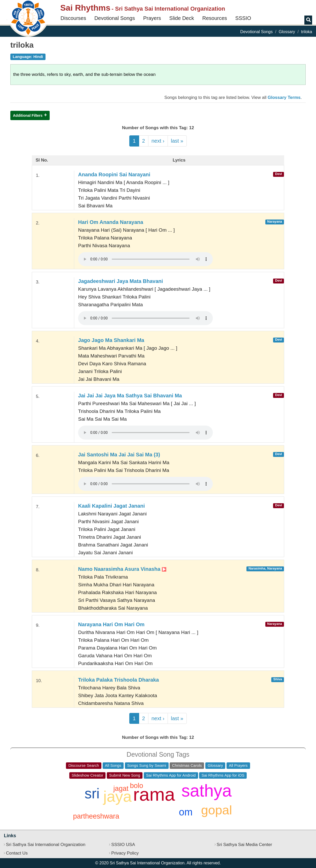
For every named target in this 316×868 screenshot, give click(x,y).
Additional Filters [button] (28, 115)
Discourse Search (84, 765)
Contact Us (17, 853)
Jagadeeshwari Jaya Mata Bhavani (121, 281)
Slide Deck (182, 18)
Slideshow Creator (88, 775)
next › (158, 141)
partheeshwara (96, 816)
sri (92, 793)
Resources (215, 18)
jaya (117, 796)
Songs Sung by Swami (147, 765)
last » (177, 141)
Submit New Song (125, 775)
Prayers (152, 18)
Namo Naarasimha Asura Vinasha (122, 569)
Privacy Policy (125, 853)
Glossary (287, 32)
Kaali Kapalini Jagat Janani (111, 506)
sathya (206, 791)
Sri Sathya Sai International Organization (46, 845)
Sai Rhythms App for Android (171, 775)
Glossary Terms (284, 97)
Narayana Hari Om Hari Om (111, 624)
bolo (136, 786)
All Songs (113, 765)
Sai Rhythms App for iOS (223, 775)
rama (154, 794)
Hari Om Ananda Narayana (111, 222)
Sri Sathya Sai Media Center (244, 845)
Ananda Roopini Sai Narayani (114, 174)
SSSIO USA (123, 845)
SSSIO (243, 18)
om (186, 812)
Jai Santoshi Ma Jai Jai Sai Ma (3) (119, 455)
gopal (217, 810)
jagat (121, 789)
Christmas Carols (187, 765)
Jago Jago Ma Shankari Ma (111, 340)
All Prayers (238, 765)
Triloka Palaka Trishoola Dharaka (118, 680)
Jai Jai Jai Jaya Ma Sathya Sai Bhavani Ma (130, 396)
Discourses (73, 18)
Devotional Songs (115, 18)
